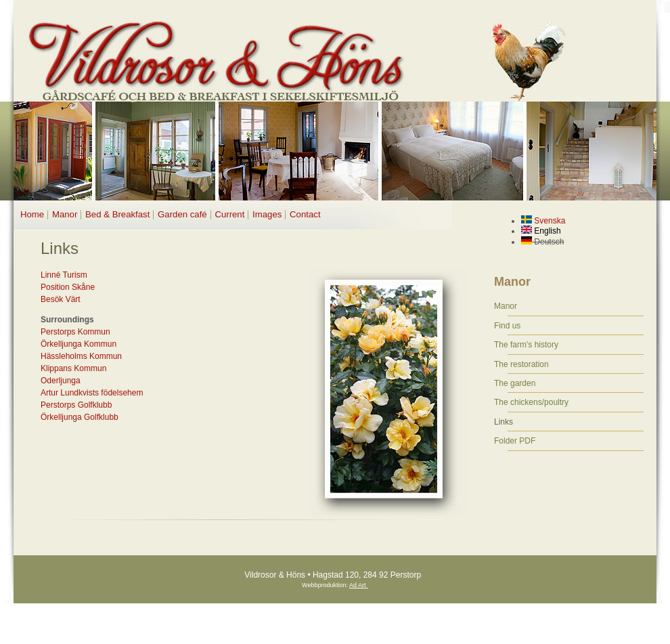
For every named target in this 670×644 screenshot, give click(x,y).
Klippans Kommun (73, 368)
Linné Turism (64, 275)
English (541, 231)
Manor (65, 214)
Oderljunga (61, 381)
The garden (515, 383)
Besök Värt (61, 299)
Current (229, 214)
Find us (507, 326)
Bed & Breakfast (117, 214)
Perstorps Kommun (75, 332)
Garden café (182, 214)
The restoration (521, 364)
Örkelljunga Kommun (79, 344)
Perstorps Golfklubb (76, 405)
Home (32, 214)
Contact (305, 214)
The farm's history (526, 345)
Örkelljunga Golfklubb (80, 417)
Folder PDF (515, 441)
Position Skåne (68, 287)
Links (504, 422)
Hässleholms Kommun (81, 356)
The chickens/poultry (531, 402)
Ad (353, 585)
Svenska (543, 221)
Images (267, 214)
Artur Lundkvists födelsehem (92, 393)
